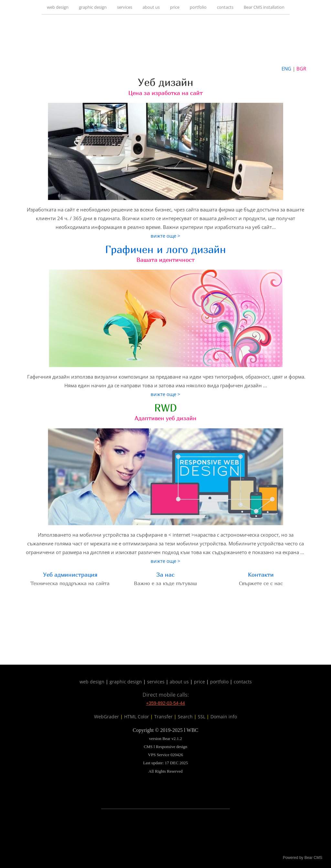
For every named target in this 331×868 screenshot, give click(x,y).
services (125, 7)
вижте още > (165, 236)
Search (185, 717)
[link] (165, 39)
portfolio (198, 7)
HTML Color (137, 717)
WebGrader (107, 717)
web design (58, 7)
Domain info (224, 717)
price (175, 7)
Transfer (163, 717)
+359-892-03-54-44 (165, 703)
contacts (225, 7)
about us (151, 7)
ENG (286, 69)
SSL (202, 717)
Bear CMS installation (264, 7)
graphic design (93, 7)
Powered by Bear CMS (303, 858)
